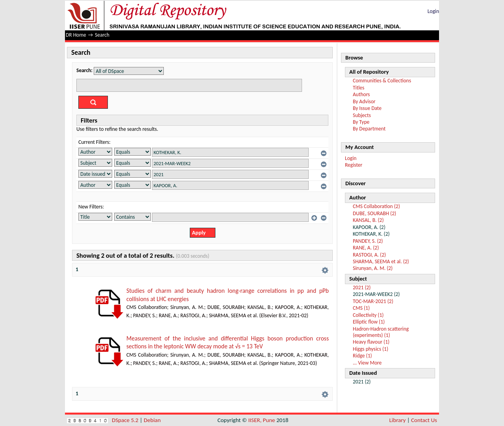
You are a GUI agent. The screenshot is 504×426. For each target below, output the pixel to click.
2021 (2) (362, 287)
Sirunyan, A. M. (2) (373, 268)
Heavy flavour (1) (371, 342)
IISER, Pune (261, 420)
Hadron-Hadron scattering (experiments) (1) (381, 332)
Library (398, 420)
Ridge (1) (362, 356)
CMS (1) (361, 308)
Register (354, 165)
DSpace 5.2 (126, 420)
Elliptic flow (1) (369, 322)
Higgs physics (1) (371, 349)
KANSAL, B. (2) (368, 220)
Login (433, 11)
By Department (369, 129)
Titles (359, 88)
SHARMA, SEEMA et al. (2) (381, 261)
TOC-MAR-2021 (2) (373, 301)
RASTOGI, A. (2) (369, 255)
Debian (152, 420)
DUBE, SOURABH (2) (374, 213)
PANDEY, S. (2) (368, 241)
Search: (84, 70)
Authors (361, 94)
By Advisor (364, 101)
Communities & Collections (382, 81)
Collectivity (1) (368, 315)
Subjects (362, 115)
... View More (367, 363)
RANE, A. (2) (366, 248)
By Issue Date (367, 108)
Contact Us (424, 420)
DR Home (76, 35)
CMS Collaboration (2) (376, 206)
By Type (361, 122)
